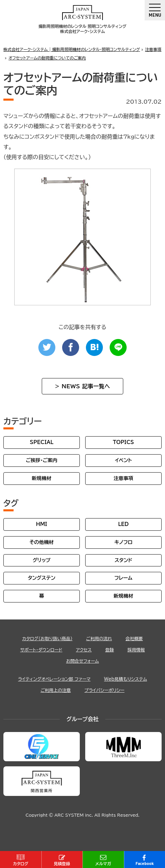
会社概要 (134, 639)
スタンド (123, 560)
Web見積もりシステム (126, 679)
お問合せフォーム (83, 661)
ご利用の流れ (99, 639)
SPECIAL (42, 442)
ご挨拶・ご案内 (42, 460)
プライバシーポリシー (105, 690)
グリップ (42, 560)
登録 (110, 650)
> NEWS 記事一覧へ (82, 386)
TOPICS (123, 442)
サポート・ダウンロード (41, 650)
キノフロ (123, 542)
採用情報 (136, 650)
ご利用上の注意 (56, 690)
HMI (42, 524)
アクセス (84, 650)
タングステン (42, 578)
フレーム (123, 578)
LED (123, 524)
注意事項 (124, 478)
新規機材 (42, 478)
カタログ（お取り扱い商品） (47, 639)
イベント (123, 460)
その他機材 (42, 542)
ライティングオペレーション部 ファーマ (54, 679)
